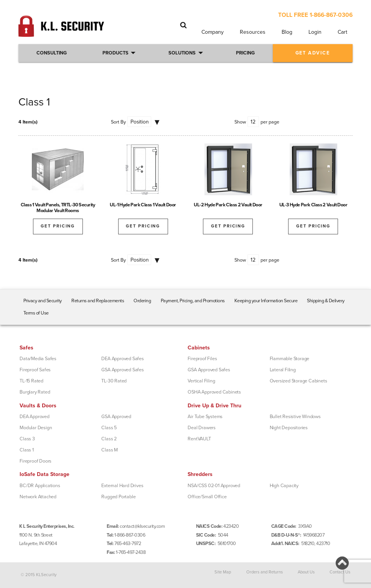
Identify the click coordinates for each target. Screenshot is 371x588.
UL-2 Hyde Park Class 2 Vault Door (228, 205)
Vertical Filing (201, 381)
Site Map (223, 572)
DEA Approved (35, 417)
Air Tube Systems (205, 417)
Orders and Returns (265, 572)
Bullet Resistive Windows (295, 417)
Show (240, 122)
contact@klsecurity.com (142, 526)
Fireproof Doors (35, 461)
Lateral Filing (283, 370)
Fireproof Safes (35, 370)
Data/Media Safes (38, 359)
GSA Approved (116, 417)
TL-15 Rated (31, 381)
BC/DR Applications (40, 486)
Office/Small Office (207, 497)
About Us (306, 572)
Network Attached (38, 497)
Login (315, 32)
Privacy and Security (43, 301)
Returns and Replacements (98, 301)
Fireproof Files (202, 359)
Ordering (142, 301)
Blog (287, 32)
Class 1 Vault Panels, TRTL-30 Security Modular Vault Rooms (58, 208)
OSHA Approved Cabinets (214, 392)
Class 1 (27, 450)
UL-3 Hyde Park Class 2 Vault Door (313, 205)
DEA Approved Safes (122, 359)
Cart (342, 32)
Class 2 (109, 439)
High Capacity (284, 486)
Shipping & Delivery (326, 301)
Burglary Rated (35, 392)
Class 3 (27, 439)
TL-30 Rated (114, 381)
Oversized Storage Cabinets (298, 381)
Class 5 (109, 428)
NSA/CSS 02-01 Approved (214, 486)
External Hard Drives (122, 486)
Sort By (118, 122)
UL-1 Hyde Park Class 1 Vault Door (143, 205)
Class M (110, 450)
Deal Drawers (202, 428)
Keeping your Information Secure (266, 301)
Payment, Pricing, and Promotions (193, 301)
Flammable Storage (290, 359)
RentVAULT (199, 439)
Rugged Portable (118, 497)
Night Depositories (289, 428)
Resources (253, 32)
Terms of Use (36, 313)
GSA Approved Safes (122, 370)
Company (213, 32)
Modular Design (36, 428)
